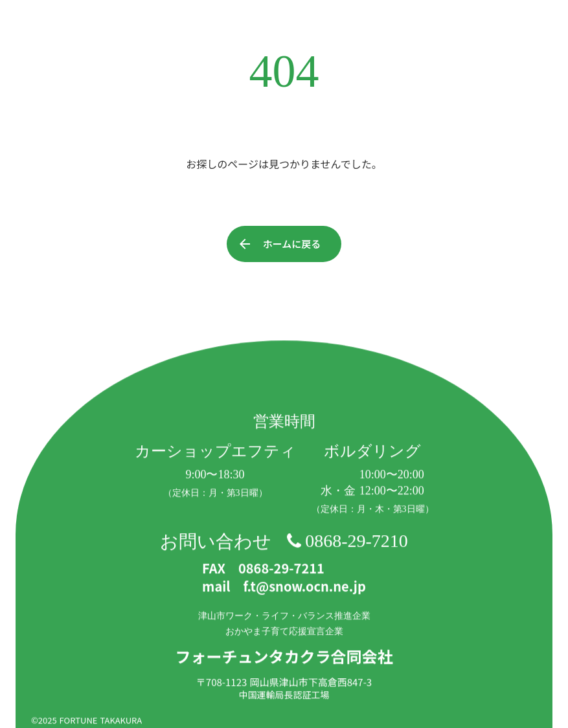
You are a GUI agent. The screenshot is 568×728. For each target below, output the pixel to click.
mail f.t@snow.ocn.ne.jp (284, 587)
